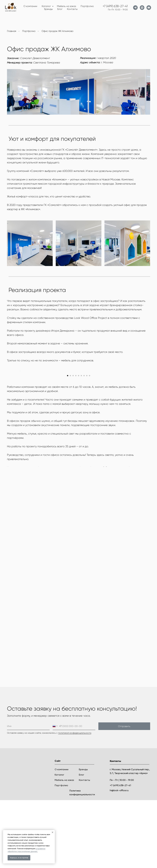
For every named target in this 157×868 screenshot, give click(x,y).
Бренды (48, 9)
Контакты (72, 9)
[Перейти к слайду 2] (70, 443)
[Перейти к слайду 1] (68, 443)
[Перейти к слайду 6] (81, 443)
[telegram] (135, 8)
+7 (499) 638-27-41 (115, 6)
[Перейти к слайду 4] (76, 443)
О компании (30, 6)
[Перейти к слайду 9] (90, 443)
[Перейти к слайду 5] (79, 443)
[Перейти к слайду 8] (87, 443)
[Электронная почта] (149, 8)
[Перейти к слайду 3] (73, 443)
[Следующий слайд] (138, 405)
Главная (12, 31)
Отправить (124, 794)
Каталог (47, 6)
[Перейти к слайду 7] (84, 443)
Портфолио (87, 6)
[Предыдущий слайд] (19, 405)
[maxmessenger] (142, 8)
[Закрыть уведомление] (53, 832)
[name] (28, 794)
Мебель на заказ (66, 6)
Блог (60, 9)
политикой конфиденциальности (75, 801)
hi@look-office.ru (119, 858)
